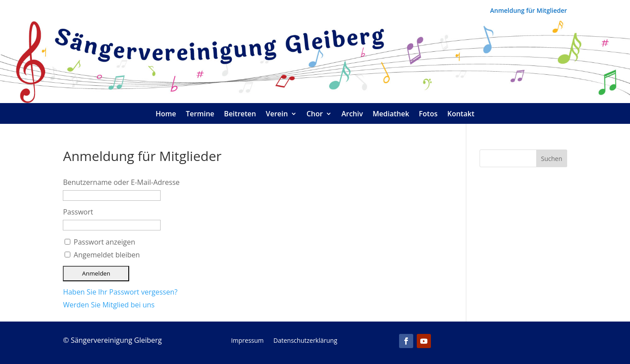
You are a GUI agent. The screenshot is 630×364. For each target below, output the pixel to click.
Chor (315, 115)
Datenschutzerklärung (305, 341)
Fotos (428, 115)
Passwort (78, 212)
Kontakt (461, 115)
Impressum (247, 341)
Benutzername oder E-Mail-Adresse (121, 182)
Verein (277, 115)
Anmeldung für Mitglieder (529, 11)
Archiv (352, 115)
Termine (200, 115)
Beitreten (240, 115)
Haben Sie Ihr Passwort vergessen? (120, 292)
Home (166, 115)
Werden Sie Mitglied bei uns (109, 305)
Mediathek (391, 115)
